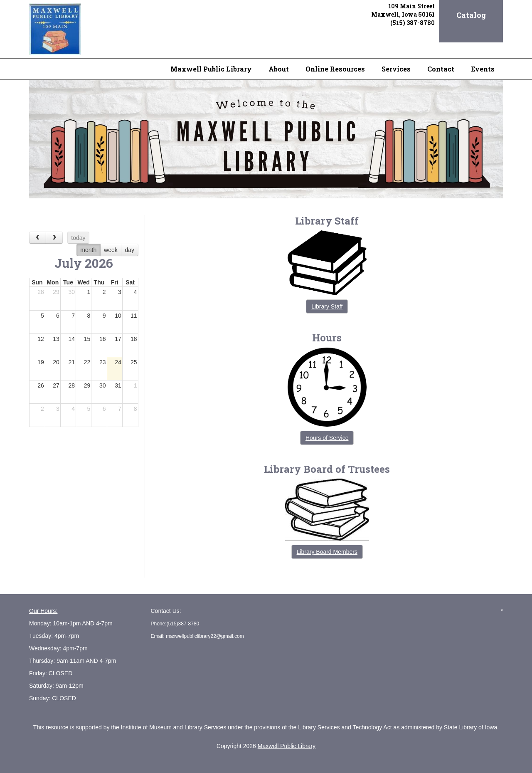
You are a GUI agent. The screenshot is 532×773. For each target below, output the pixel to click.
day (130, 250)
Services (396, 69)
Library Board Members (327, 552)
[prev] (38, 238)
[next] (54, 238)
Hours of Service (327, 438)
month (88, 250)
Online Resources (335, 69)
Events (483, 69)
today (78, 238)
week (111, 250)
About (279, 69)
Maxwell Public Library (211, 69)
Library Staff (327, 306)
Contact (441, 69)
